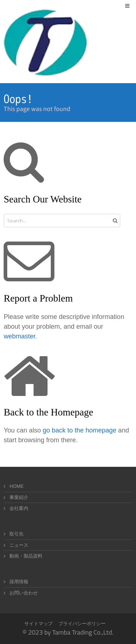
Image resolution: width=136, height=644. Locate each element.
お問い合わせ (24, 593)
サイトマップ (38, 624)
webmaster (19, 336)
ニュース (19, 545)
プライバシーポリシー (82, 624)
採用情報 (19, 582)
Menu (132, 6)
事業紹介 (19, 497)
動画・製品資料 (26, 556)
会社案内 (19, 508)
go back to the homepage (80, 430)
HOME (17, 486)
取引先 (17, 534)
